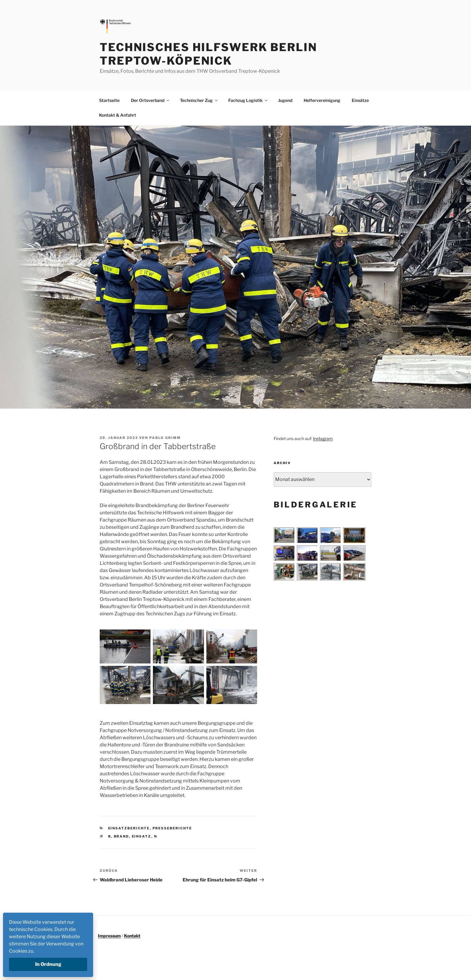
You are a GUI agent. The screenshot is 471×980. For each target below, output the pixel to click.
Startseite (109, 100)
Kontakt (132, 936)
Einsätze (360, 100)
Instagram (323, 438)
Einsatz (142, 836)
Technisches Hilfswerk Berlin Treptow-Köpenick (208, 54)
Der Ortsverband (150, 100)
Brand (122, 836)
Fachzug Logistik (248, 100)
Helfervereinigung (322, 100)
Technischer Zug (199, 100)
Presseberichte (172, 828)
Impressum (109, 936)
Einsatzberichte (129, 828)
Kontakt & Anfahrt (118, 115)
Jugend (285, 100)
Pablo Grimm (165, 438)
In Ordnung (48, 964)
